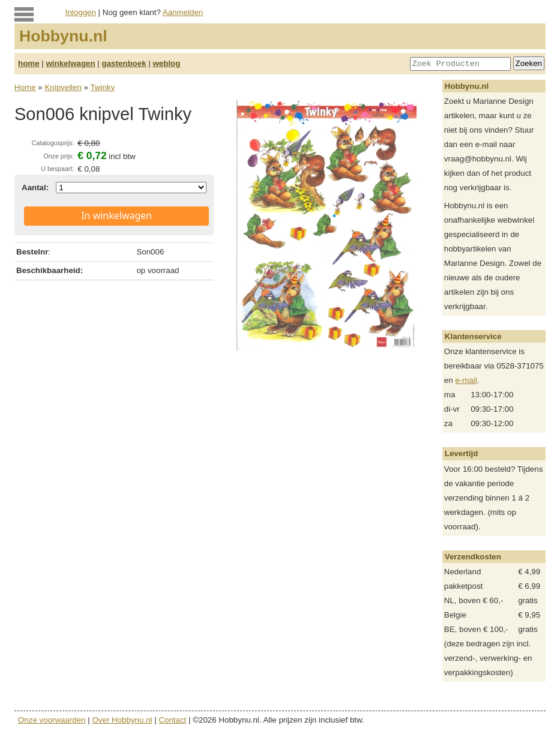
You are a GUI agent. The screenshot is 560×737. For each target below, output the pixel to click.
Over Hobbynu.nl (122, 720)
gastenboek (124, 63)
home (29, 63)
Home (25, 87)
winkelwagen (70, 63)
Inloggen (81, 12)
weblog (166, 63)
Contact (172, 720)
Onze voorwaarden (52, 720)
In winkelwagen (116, 215)
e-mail (466, 380)
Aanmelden (183, 12)
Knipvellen (63, 87)
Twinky (102, 87)
